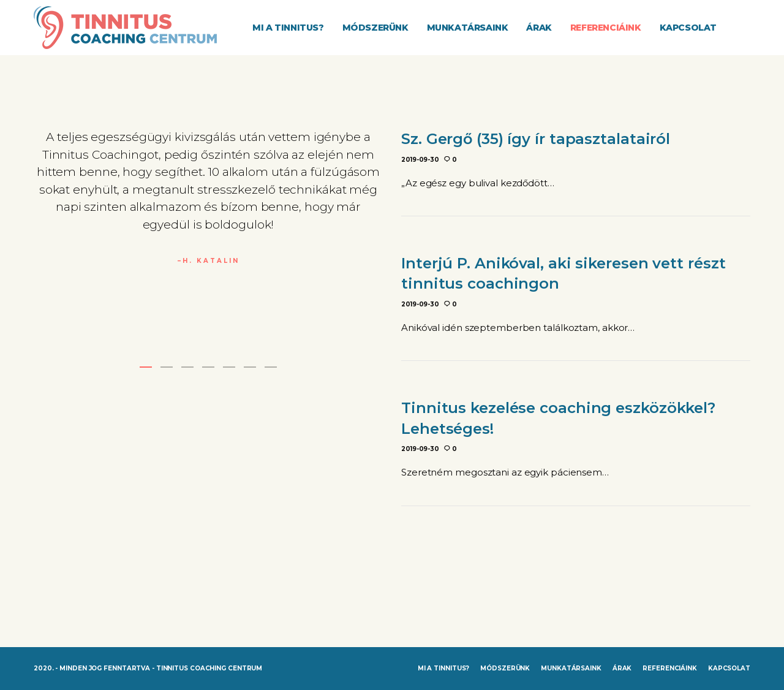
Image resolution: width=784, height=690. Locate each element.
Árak (622, 668)
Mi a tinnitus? (444, 668)
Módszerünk (505, 668)
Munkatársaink (571, 668)
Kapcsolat (729, 668)
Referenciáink (670, 668)
